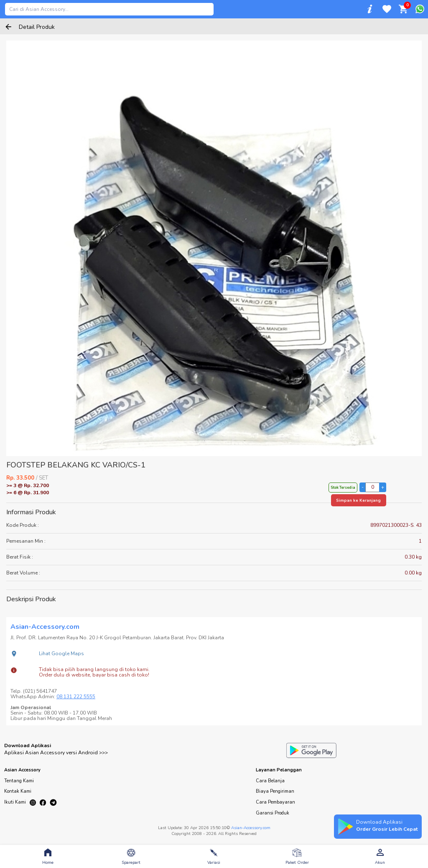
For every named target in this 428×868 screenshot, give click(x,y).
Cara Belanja (270, 781)
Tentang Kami (19, 781)
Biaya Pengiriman (275, 791)
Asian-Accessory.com (251, 828)
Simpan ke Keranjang (358, 500)
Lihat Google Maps (61, 654)
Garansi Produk (273, 813)
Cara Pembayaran (275, 802)
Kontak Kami (18, 791)
